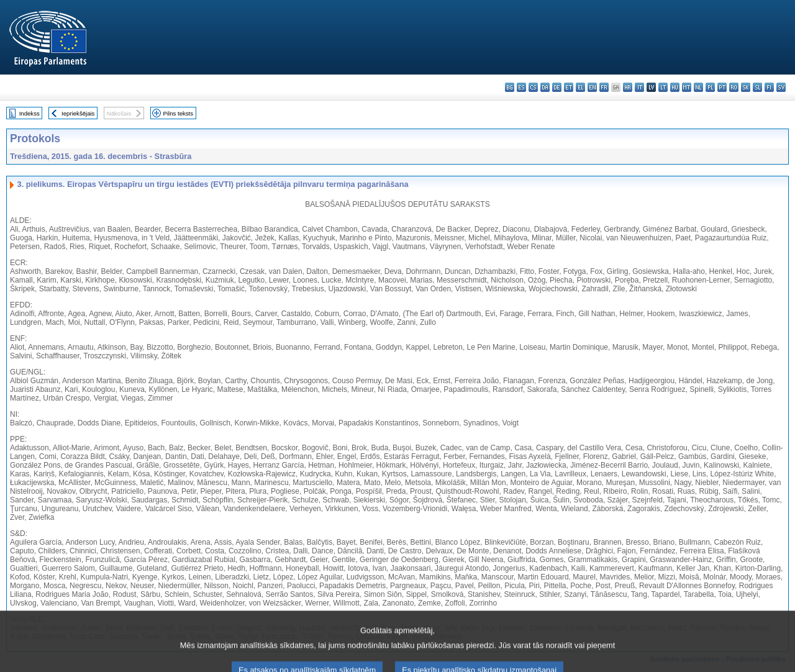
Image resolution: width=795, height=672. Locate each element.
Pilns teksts (179, 113)
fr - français (604, 87)
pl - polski (710, 87)
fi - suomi (769, 87)
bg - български (510, 87)
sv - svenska (781, 87)
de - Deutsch (557, 87)
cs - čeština (533, 87)
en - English (592, 87)
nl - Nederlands (698, 87)
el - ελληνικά (580, 87)
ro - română (734, 87)
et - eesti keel (569, 87)
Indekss (30, 113)
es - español (521, 87)
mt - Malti (687, 87)
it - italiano (639, 87)
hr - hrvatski (628, 87)
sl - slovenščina (757, 87)
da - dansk (545, 87)
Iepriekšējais (78, 113)
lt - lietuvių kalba (663, 87)
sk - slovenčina (746, 87)
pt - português (722, 87)
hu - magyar (675, 87)
